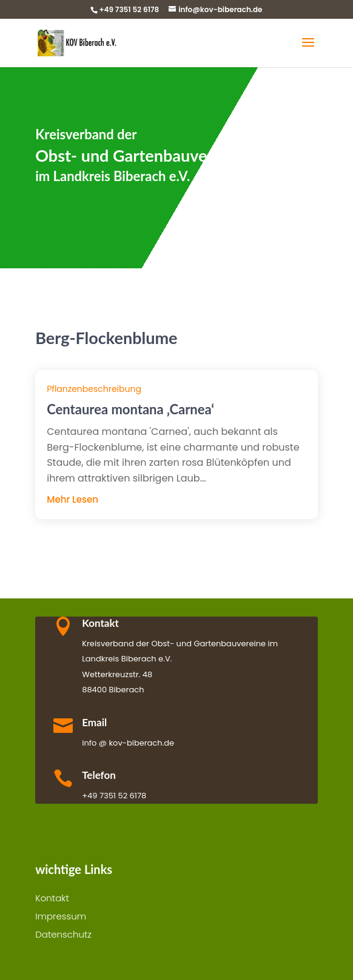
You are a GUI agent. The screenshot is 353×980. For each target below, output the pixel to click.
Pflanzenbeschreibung (94, 389)
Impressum (61, 917)
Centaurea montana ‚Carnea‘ (130, 409)
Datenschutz (63, 935)
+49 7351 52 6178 (129, 9)
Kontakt (52, 899)
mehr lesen (72, 499)
